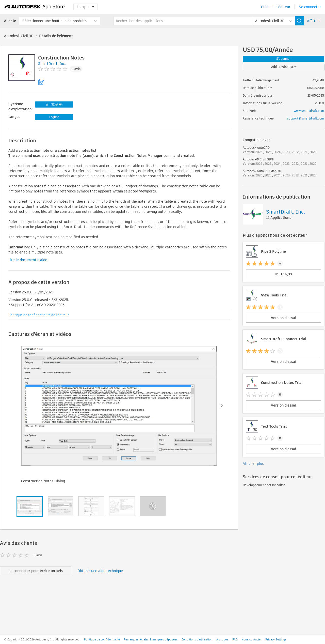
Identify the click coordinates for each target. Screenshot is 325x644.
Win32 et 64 (54, 104)
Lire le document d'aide (28, 260)
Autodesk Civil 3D (19, 36)
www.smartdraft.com (309, 111)
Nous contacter (251, 639)
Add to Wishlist (284, 67)
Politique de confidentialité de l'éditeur (39, 315)
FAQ (235, 639)
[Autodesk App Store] (35, 7)
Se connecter (310, 7)
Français (85, 7)
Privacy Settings (276, 639)
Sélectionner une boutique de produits (54, 21)
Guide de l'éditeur (276, 7)
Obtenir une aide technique (100, 571)
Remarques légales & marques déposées (151, 639)
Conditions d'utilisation (197, 639)
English (54, 117)
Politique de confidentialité (102, 639)
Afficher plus (253, 463)
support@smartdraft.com (306, 118)
